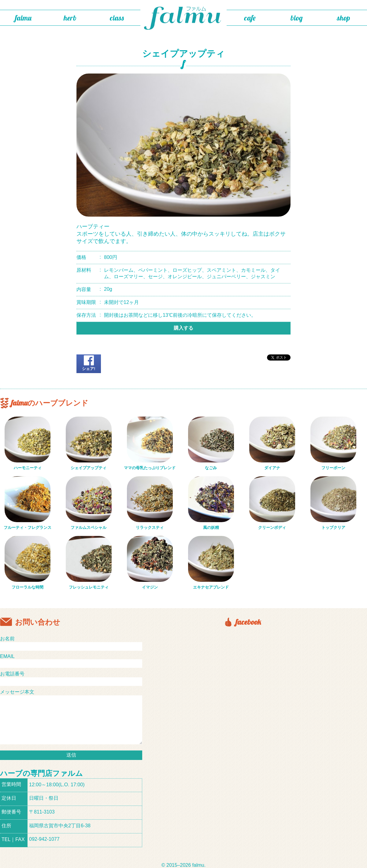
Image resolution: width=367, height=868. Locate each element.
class (117, 18)
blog (297, 18)
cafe (250, 18)
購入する (183, 328)
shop (344, 18)
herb (70, 18)
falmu (23, 18)
